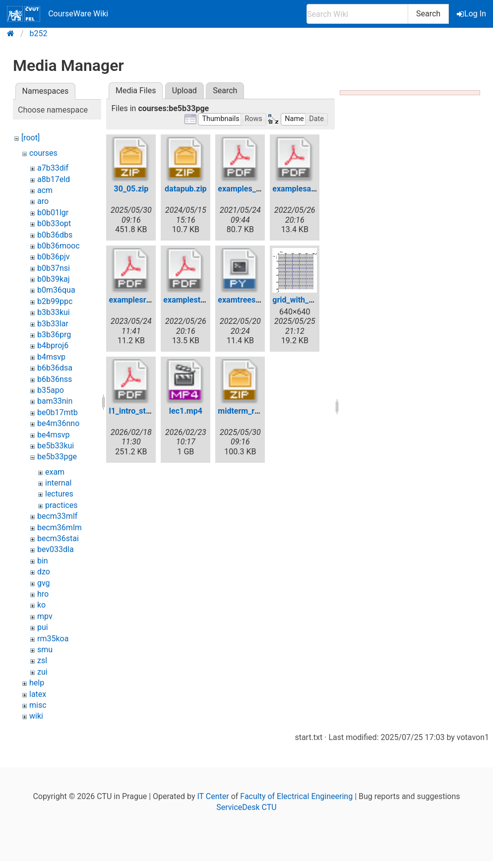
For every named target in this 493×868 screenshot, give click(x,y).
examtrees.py (242, 300)
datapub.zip (186, 189)
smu (45, 650)
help (37, 683)
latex (38, 694)
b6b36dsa (55, 368)
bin (43, 561)
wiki (36, 716)
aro (43, 201)
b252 (39, 33)
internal (58, 483)
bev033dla (56, 549)
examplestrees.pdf (196, 300)
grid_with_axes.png (307, 300)
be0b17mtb (58, 412)
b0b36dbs (55, 235)
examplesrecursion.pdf (150, 300)
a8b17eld (54, 179)
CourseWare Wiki (58, 14)
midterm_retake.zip (252, 411)
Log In (472, 14)
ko (41, 605)
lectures (59, 494)
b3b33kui (54, 312)
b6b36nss (55, 379)
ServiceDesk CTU (246, 807)
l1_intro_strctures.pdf (147, 411)
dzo (44, 572)
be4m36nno (58, 423)
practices (61, 505)
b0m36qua (56, 290)
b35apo (51, 390)
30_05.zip (131, 189)
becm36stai (58, 538)
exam (55, 472)
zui (42, 672)
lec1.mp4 (186, 411)
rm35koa (53, 639)
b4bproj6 (53, 345)
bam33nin (55, 401)
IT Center (213, 796)
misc (38, 705)
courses (43, 153)
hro (43, 594)
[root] (31, 138)
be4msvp (53, 435)
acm (45, 190)
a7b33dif (53, 168)
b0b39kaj (54, 279)
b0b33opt (54, 223)
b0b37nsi (54, 268)
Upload (185, 91)
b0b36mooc (59, 246)
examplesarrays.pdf (308, 189)
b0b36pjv (54, 257)
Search (428, 14)
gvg (44, 583)
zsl (42, 660)
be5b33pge (57, 457)
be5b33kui (56, 446)
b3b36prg (54, 335)
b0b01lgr (53, 213)
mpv (45, 616)
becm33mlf (57, 516)
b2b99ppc (55, 301)
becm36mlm (60, 527)
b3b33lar (53, 324)
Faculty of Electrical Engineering (296, 796)
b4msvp (51, 357)
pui (43, 627)
